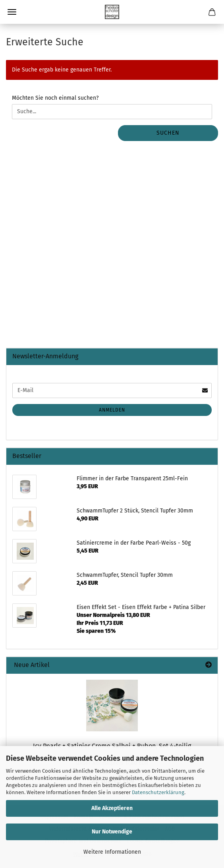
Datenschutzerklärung (158, 792)
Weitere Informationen (112, 852)
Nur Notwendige (112, 832)
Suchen (168, 133)
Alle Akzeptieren (112, 808)
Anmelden (112, 410)
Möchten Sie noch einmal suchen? (55, 98)
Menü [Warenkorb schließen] (12, 12)
